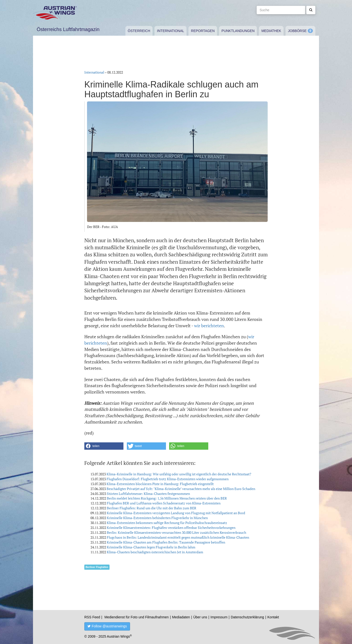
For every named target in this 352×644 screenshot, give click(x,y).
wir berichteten (209, 326)
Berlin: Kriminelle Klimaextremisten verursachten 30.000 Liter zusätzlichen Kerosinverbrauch (176, 532)
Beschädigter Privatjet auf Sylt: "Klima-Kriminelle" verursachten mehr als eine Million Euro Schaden (181, 489)
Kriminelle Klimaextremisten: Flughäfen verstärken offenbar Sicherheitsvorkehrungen (171, 528)
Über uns (200, 617)
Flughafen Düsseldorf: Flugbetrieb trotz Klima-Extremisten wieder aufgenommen (168, 479)
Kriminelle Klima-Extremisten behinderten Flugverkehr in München (157, 518)
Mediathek (271, 31)
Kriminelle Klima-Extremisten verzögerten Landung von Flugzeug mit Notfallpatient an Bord (176, 513)
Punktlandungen (238, 31)
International (170, 31)
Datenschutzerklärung (247, 617)
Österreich (139, 31)
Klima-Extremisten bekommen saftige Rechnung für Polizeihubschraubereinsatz (167, 523)
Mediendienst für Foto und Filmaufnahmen (137, 617)
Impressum (219, 617)
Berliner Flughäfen (97, 567)
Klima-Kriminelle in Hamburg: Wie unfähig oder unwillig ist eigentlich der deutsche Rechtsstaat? (179, 474)
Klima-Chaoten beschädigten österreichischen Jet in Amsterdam (155, 552)
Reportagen (203, 31)
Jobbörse (297, 31)
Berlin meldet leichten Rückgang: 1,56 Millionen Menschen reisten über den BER (167, 498)
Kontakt (273, 617)
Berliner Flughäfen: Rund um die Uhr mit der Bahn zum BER (152, 508)
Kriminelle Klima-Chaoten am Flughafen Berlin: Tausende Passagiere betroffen (166, 542)
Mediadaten (181, 617)
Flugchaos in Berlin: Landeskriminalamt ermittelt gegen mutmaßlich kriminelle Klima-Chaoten (178, 537)
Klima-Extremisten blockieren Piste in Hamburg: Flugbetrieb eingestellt (160, 484)
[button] (104, 446)
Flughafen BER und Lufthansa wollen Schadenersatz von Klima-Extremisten (164, 503)
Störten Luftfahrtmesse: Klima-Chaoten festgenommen (148, 494)
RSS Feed (92, 617)
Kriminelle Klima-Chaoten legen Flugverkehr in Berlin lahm (151, 547)
